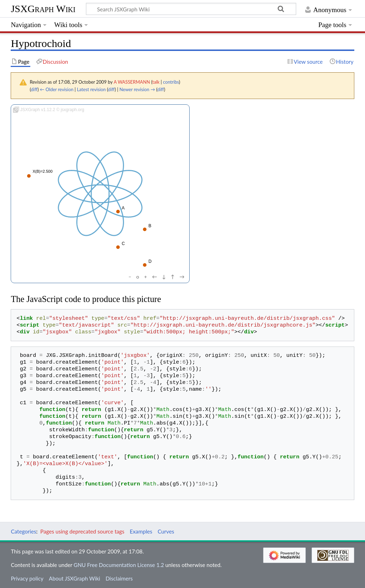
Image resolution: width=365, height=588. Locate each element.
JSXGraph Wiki (43, 9)
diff (34, 89)
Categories (23, 531)
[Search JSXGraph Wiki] (191, 9)
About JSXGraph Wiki (74, 578)
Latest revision (91, 89)
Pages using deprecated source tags (82, 531)
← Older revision (57, 89)
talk (156, 82)
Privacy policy (27, 578)
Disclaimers (119, 578)
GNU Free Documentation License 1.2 (119, 565)
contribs (171, 82)
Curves (166, 531)
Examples (141, 531)
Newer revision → (137, 89)
